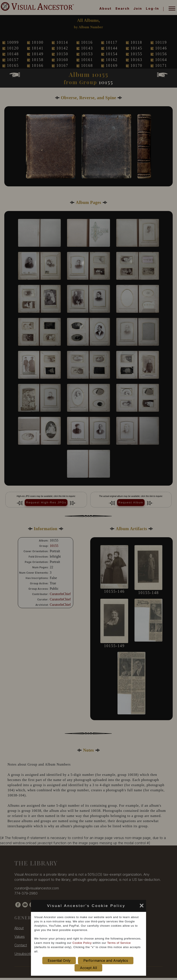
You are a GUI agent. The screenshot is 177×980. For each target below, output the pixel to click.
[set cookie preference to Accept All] (129, 907)
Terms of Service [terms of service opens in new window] (119, 943)
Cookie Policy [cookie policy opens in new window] (82, 943)
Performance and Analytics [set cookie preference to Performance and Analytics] (106, 961)
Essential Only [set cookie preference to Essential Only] (59, 961)
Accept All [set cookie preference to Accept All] (88, 968)
